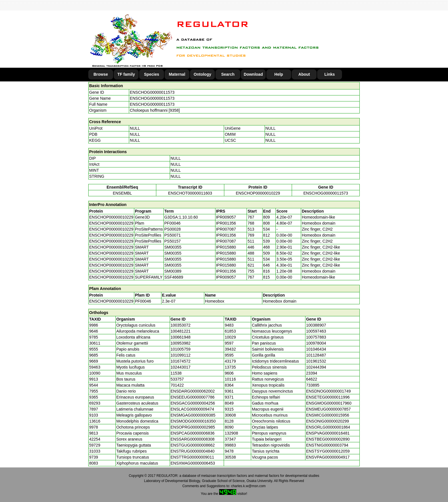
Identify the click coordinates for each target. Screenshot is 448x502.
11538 (176, 373)
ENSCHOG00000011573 (152, 92)
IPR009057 (226, 217)
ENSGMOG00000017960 (329, 403)
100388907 (316, 325)
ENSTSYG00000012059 (328, 451)
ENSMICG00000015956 (328, 415)
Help (279, 74)
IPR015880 (226, 247)
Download (253, 74)
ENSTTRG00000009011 (192, 457)
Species (152, 74)
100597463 (316, 331)
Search (228, 74)
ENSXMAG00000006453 (193, 463)
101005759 (181, 349)
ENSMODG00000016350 (193, 421)
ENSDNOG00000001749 (328, 391)
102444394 (316, 367)
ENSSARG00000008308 (193, 439)
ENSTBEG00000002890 (328, 439)
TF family (126, 74)
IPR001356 (226, 223)
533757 (177, 379)
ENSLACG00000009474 (192, 409)
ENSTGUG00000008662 (193, 445)
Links (330, 74)
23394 (312, 373)
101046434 (316, 349)
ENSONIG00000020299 (327, 421)
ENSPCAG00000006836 (193, 433)
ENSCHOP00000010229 (258, 193)
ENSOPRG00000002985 (193, 427)
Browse (101, 74)
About (304, 74)
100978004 (316, 343)
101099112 (181, 355)
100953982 (181, 343)
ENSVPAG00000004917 (328, 457)
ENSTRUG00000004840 (193, 451)
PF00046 (143, 301)
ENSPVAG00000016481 (328, 433)
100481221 (181, 331)
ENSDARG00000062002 (193, 391)
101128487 (316, 355)
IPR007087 (226, 229)
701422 (177, 385)
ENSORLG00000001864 (328, 427)
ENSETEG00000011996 (328, 397)
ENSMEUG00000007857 (328, 409)
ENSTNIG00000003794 (327, 445)
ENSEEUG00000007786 (193, 397)
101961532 (316, 361)
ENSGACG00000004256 (193, 403)
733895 (313, 385)
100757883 (316, 337)
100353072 (181, 325)
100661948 (181, 337)
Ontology (202, 74)
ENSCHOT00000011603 (190, 193)
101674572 (181, 361)
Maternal (177, 74)
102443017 (181, 367)
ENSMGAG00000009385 (193, 415)
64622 (312, 379)
